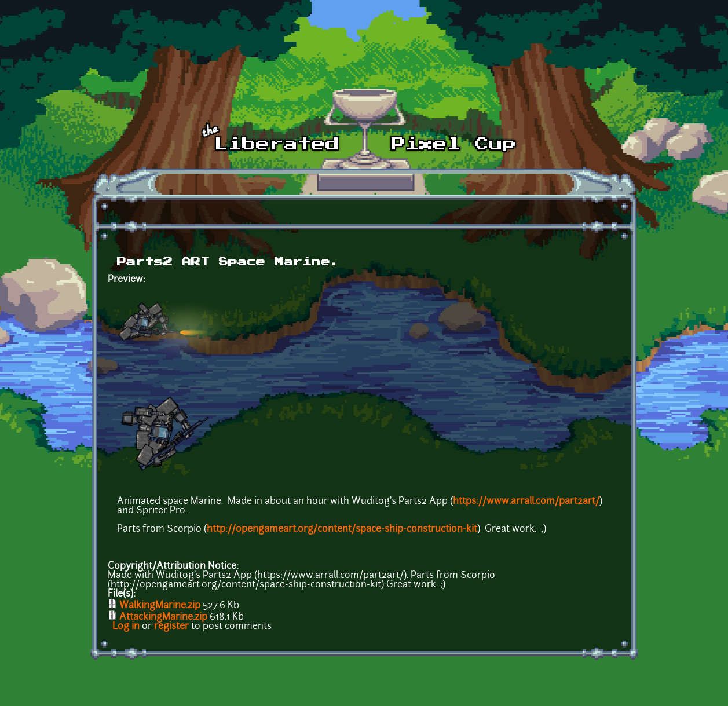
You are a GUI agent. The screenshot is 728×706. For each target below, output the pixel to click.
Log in (126, 627)
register (171, 627)
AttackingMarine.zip (163, 617)
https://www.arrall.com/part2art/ (526, 502)
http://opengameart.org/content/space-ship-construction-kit (342, 529)
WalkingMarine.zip (160, 606)
